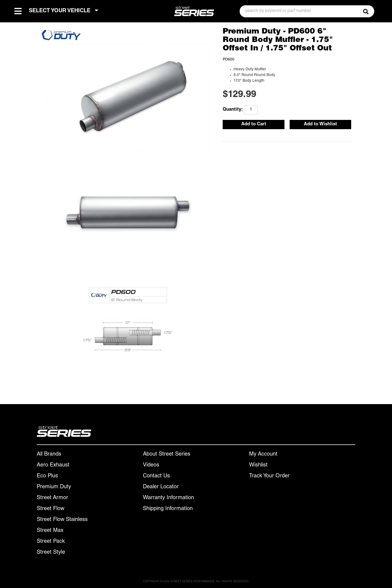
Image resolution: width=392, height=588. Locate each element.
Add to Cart (254, 124)
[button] (307, 11)
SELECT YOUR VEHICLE (64, 11)
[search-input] (299, 11)
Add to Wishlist (320, 124)
